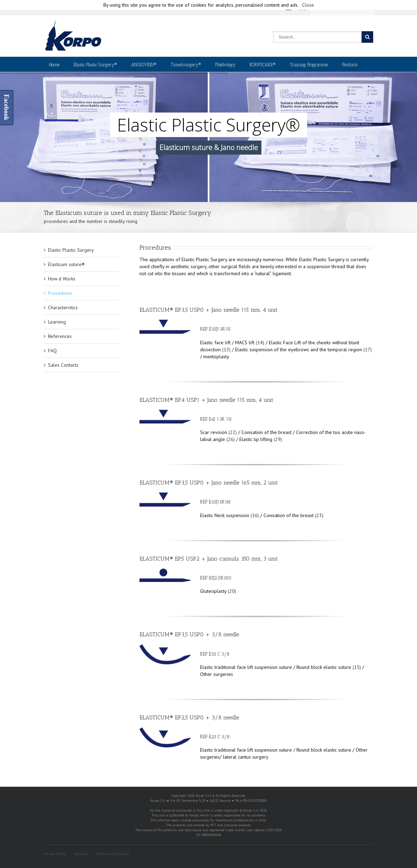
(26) (231, 439)
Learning (57, 322)
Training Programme (309, 65)
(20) (232, 591)
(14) (260, 343)
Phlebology (225, 65)
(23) (319, 515)
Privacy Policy (55, 854)
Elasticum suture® (66, 264)
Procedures (60, 293)
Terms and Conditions (112, 854)
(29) (278, 439)
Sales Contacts (63, 365)
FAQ (52, 351)
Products (350, 65)
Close (308, 5)
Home (54, 65)
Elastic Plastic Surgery (71, 250)
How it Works (62, 279)
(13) (226, 350)
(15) (357, 667)
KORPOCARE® (263, 65)
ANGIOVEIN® (144, 65)
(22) (233, 432)
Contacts (81, 854)
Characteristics (63, 307)
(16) (255, 515)
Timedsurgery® (186, 65)
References (60, 336)
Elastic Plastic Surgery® (95, 65)
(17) (368, 350)
